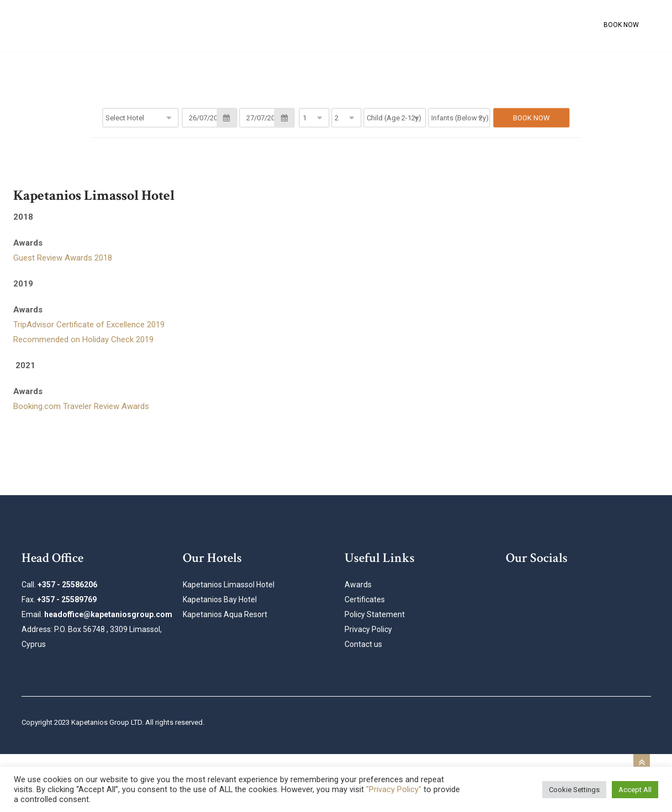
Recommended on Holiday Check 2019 (83, 339)
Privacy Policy (368, 629)
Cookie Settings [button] (574, 790)
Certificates (365, 599)
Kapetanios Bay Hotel (220, 599)
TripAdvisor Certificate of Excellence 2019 (89, 325)
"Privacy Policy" (394, 789)
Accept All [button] (635, 790)
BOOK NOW (621, 25)
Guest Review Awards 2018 (63, 258)
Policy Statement (375, 614)
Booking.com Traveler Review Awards (81, 406)
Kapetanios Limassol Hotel (229, 585)
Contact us (363, 644)
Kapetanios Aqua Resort (225, 614)
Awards (358, 585)
